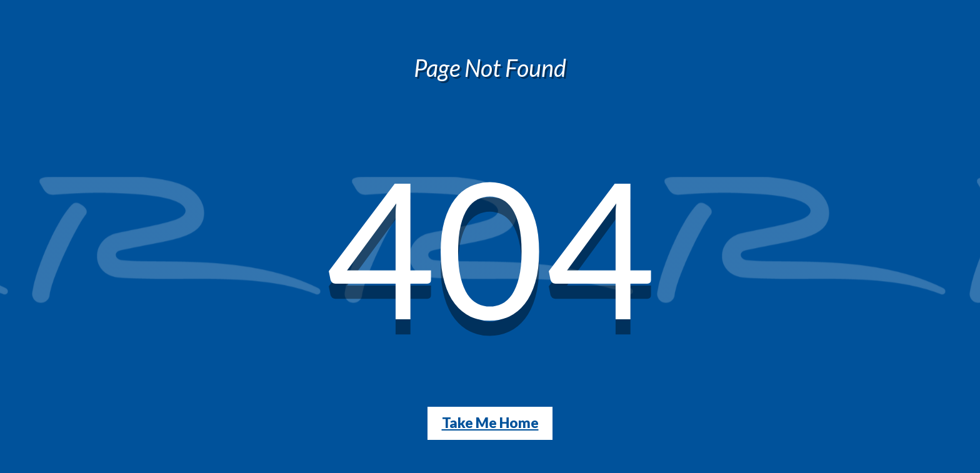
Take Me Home (490, 423)
